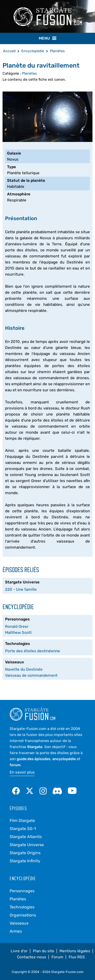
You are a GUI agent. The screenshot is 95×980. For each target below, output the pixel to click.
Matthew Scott (18, 633)
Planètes (29, 73)
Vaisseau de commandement (31, 675)
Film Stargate (22, 821)
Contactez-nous (32, 957)
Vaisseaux (19, 923)
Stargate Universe (27, 845)
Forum (57, 957)
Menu (48, 38)
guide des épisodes (34, 759)
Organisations (23, 915)
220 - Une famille (21, 589)
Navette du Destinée (24, 669)
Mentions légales (75, 951)
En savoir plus (22, 772)
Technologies (22, 907)
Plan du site (44, 951)
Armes (16, 931)
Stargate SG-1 (23, 829)
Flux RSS (77, 957)
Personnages (22, 891)
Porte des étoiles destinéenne (33, 651)
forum (15, 765)
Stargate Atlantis (26, 837)
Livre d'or (19, 951)
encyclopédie (64, 759)
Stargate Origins (25, 853)
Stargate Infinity (25, 861)
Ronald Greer (17, 627)
